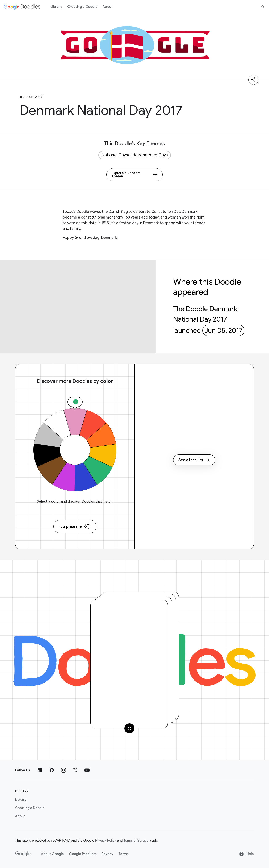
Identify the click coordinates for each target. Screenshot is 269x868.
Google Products (83, 854)
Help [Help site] (246, 854)
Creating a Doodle (82, 7)
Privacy (107, 854)
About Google (52, 854)
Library (56, 7)
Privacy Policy (106, 840)
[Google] (23, 854)
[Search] (263, 7)
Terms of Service (136, 840)
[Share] (253, 80)
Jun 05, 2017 (224, 330)
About (108, 7)
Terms (123, 854)
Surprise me (75, 526)
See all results (194, 460)
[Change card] (129, 728)
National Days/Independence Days (135, 155)
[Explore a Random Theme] (134, 175)
